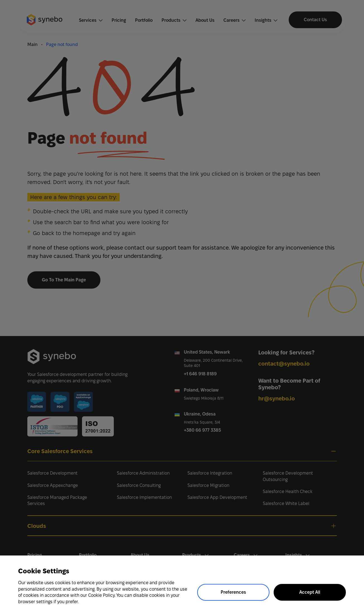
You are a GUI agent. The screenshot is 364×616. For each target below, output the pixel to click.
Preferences (233, 592)
